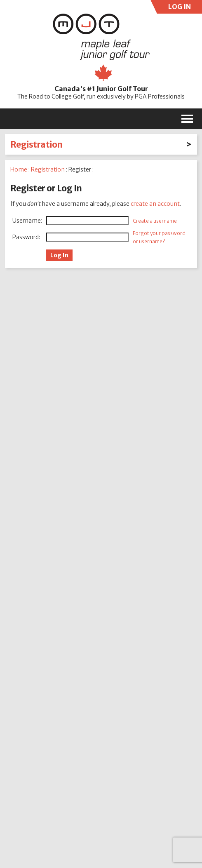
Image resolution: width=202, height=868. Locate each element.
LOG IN (178, 8)
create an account (155, 204)
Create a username (155, 221)
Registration (36, 145)
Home (19, 169)
